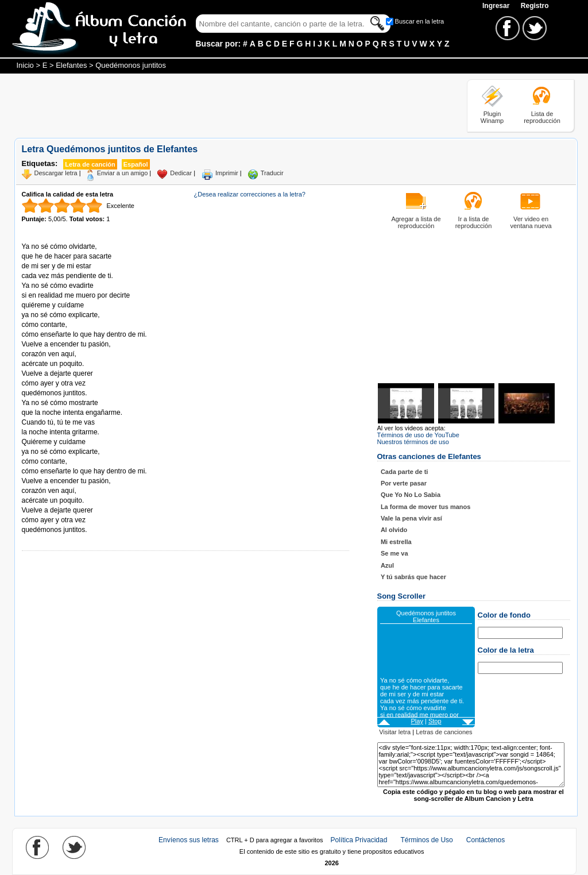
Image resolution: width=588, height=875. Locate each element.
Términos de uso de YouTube (418, 435)
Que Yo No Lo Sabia (411, 495)
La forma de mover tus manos (426, 507)
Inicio (25, 65)
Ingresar (497, 6)
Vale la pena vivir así (411, 518)
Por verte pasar (404, 483)
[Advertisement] (223, 105)
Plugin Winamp (492, 117)
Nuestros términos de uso (413, 442)
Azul (387, 565)
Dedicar (181, 173)
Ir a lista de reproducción (474, 222)
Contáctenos (486, 840)
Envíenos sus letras (189, 840)
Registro (535, 6)
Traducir (272, 173)
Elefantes (71, 65)
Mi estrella (396, 542)
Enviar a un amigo (123, 173)
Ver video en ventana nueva (531, 222)
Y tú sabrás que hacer (413, 577)
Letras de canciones (444, 732)
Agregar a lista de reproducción (416, 222)
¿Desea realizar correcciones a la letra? (250, 194)
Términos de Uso (426, 840)
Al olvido (394, 530)
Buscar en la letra (420, 21)
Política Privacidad (359, 840)
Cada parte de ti (405, 472)
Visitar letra (395, 732)
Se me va (394, 553)
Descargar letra (56, 173)
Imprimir (227, 173)
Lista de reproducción (542, 117)
